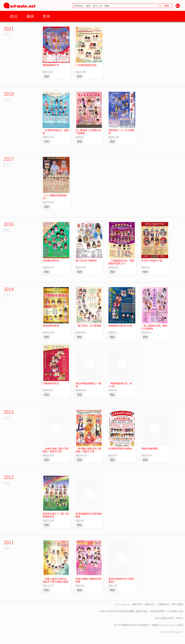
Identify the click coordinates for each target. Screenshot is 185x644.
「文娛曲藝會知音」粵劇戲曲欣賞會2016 (121, 262)
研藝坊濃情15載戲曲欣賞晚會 (89, 580)
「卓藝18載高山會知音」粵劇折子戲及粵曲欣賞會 (56, 580)
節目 (14, 16)
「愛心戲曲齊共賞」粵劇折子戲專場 (154, 327)
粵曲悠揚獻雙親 (149, 448)
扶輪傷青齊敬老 (51, 383)
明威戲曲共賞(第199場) (120, 326)
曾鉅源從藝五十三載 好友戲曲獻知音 (56, 515)
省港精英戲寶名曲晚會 (120, 448)
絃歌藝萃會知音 (51, 260)
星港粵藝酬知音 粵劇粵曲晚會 (89, 515)
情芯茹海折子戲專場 (86, 260)
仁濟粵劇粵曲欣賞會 (86, 65)
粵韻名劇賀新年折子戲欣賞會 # (121, 580)
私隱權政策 (163, 604)
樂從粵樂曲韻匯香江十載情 (88, 385)
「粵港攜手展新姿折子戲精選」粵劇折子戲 (88, 450)
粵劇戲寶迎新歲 (51, 326)
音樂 (47, 141)
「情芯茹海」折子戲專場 (88, 326)
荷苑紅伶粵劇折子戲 (152, 260)
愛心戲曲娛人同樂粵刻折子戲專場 (88, 132)
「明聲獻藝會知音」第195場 (120, 385)
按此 (181, 618)
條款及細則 (177, 604)
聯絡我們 (150, 604)
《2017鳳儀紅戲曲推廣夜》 (55, 197)
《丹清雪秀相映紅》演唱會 (56, 132)
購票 (30, 16)
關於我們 (137, 604)
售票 (46, 16)
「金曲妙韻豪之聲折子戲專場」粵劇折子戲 (56, 450)
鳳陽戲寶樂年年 (51, 65)
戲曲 (47, 76)
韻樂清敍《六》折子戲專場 (121, 132)
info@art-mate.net (169, 625)
